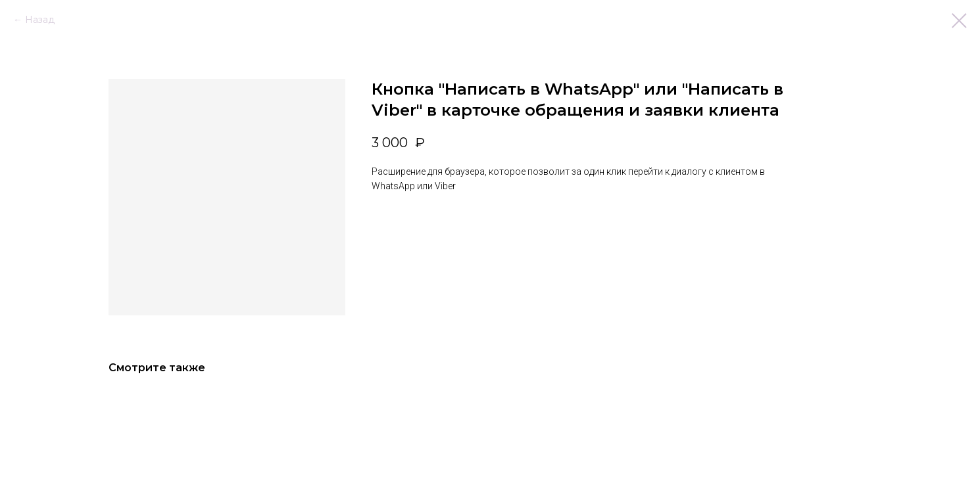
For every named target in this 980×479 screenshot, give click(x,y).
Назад (40, 20)
